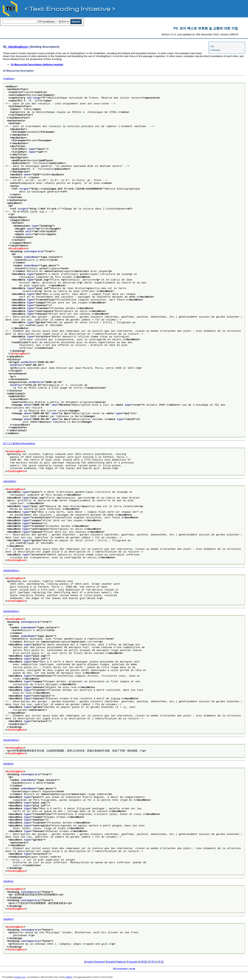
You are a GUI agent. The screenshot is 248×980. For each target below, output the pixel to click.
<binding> (8, 764)
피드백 (132, 969)
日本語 (143, 962)
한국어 (152, 962)
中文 (161, 962)
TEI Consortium (120, 969)
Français (132, 962)
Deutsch (100, 962)
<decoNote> (10, 481)
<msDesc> (9, 78)
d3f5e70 (69, 977)
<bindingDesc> (11, 570)
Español (111, 962)
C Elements (215, 50)
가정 (212, 46)
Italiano (121, 962)
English (89, 962)
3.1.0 (23, 977)
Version (18, 977)
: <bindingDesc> (18, 47)
